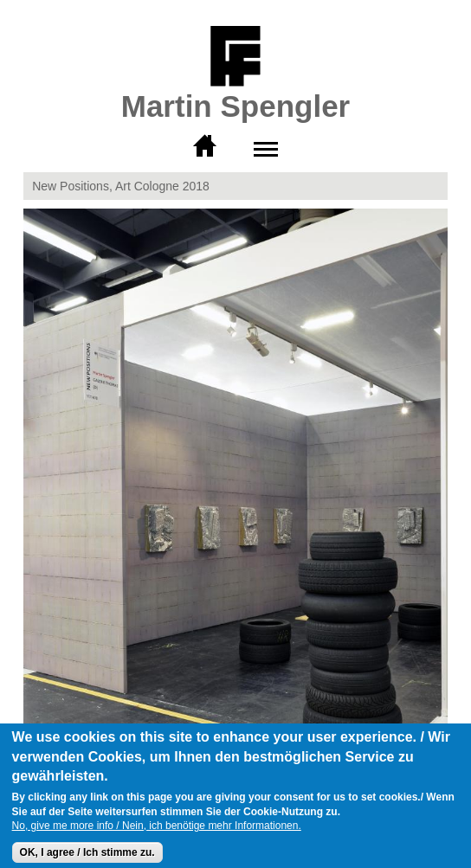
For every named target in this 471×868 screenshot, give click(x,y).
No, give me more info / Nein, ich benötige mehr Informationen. (157, 833)
